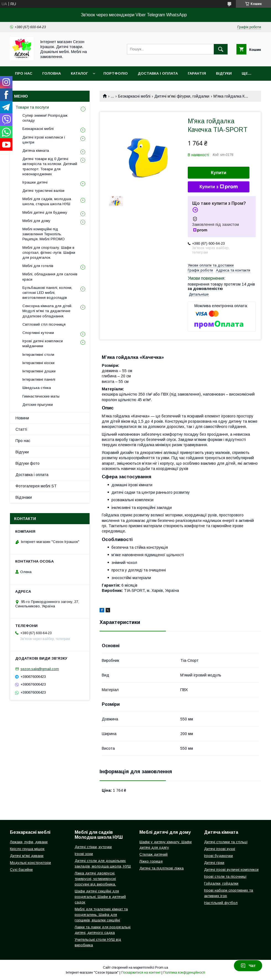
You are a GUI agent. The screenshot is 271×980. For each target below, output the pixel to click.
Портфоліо (116, 73)
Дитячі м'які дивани (27, 856)
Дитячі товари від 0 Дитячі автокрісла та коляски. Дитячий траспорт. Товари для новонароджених (50, 166)
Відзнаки (24, 497)
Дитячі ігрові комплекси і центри (44, 140)
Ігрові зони (84, 854)
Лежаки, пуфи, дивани (29, 842)
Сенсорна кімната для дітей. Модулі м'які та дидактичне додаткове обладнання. (47, 311)
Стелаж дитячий (153, 854)
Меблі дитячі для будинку (45, 212)
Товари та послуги (32, 107)
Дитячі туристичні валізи (43, 191)
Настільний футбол (221, 903)
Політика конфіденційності (184, 973)
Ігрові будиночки (218, 856)
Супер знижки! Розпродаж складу (45, 118)
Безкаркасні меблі (134, 96)
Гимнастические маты (41, 396)
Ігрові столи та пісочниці (225, 876)
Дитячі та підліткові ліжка (161, 868)
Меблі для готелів (38, 266)
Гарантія (197, 73)
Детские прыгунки (38, 405)
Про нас (24, 73)
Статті (21, 429)
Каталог (79, 73)
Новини (22, 418)
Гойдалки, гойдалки (221, 883)
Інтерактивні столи (38, 355)
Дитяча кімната (36, 151)
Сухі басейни (21, 870)
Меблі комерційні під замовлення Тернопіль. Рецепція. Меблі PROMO (44, 234)
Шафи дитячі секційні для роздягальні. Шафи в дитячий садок (100, 897)
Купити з (218, 187)
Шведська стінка (37, 388)
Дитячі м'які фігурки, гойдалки (182, 96)
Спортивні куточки (38, 333)
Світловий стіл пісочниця (44, 324)
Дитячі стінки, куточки (93, 847)
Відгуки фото (28, 463)
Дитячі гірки (214, 863)
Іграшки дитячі (35, 182)
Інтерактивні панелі (39, 379)
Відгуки (224, 73)
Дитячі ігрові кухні (220, 849)
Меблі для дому (36, 221)
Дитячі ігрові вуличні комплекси (231, 870)
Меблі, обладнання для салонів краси (50, 277)
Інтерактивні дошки (39, 371)
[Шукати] (221, 49)
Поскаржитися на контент (141, 973)
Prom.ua (162, 968)
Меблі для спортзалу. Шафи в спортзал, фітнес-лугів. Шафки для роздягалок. (49, 253)
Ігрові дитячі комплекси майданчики (43, 343)
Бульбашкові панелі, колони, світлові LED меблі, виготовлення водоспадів (47, 293)
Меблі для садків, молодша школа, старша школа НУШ (47, 201)
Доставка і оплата (158, 73)
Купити (219, 173)
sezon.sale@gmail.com (40, 669)
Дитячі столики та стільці (226, 842)
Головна (52, 73)
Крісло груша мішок (27, 849)
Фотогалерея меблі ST (36, 486)
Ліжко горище (151, 861)
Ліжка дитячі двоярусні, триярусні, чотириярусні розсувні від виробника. (95, 879)
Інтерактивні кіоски (38, 363)
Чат (248, 966)
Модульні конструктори (30, 863)
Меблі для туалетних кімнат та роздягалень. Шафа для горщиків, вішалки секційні (101, 915)
